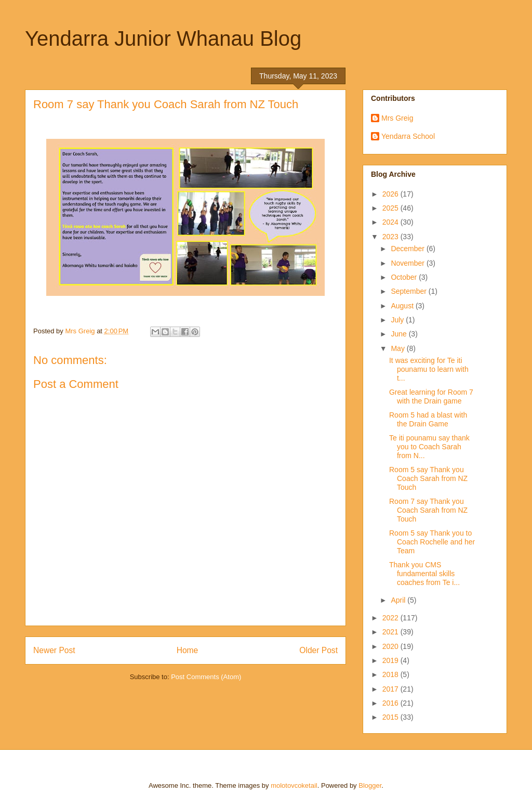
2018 (391, 674)
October (405, 277)
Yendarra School (408, 136)
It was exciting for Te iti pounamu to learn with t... (429, 369)
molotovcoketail (294, 785)
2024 (391, 222)
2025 (391, 208)
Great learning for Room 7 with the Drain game (431, 396)
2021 (391, 632)
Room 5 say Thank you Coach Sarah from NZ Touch (428, 478)
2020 (391, 646)
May (398, 348)
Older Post (318, 650)
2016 (391, 703)
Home (188, 650)
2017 (391, 689)
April (399, 600)
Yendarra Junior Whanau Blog (163, 38)
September (409, 291)
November (408, 263)
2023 (391, 237)
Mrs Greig (397, 118)
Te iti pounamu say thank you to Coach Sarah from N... (429, 447)
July (398, 320)
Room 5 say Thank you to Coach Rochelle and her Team (432, 542)
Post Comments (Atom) (206, 677)
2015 (391, 717)
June (400, 334)
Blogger (370, 785)
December (408, 249)
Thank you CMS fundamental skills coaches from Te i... (424, 574)
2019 (391, 660)
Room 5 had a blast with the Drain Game (428, 419)
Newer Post (54, 650)
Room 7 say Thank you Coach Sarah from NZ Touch (428, 510)
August (403, 306)
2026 (391, 194)
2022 (391, 618)
